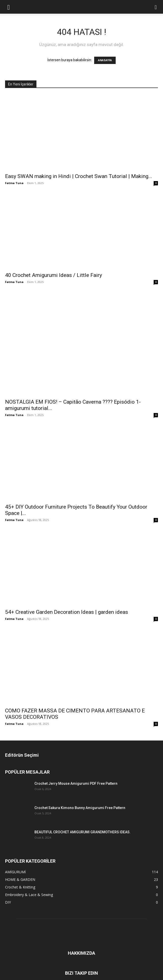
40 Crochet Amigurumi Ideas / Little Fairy (54, 275)
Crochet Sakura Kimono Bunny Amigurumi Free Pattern (80, 808)
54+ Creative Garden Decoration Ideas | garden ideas (67, 612)
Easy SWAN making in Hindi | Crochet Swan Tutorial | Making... (79, 176)
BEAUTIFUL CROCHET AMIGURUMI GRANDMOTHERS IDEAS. (83, 832)
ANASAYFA (105, 60)
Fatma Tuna (14, 183)
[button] (9, 7)
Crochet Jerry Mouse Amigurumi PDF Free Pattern (76, 783)
